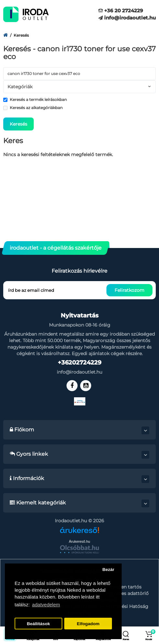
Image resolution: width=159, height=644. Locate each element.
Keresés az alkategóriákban (33, 108)
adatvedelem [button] (46, 605)
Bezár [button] (108, 570)
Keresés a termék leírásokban (35, 99)
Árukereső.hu (79, 541)
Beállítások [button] (38, 624)
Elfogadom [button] (88, 624)
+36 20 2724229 (121, 11)
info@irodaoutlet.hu (127, 18)
